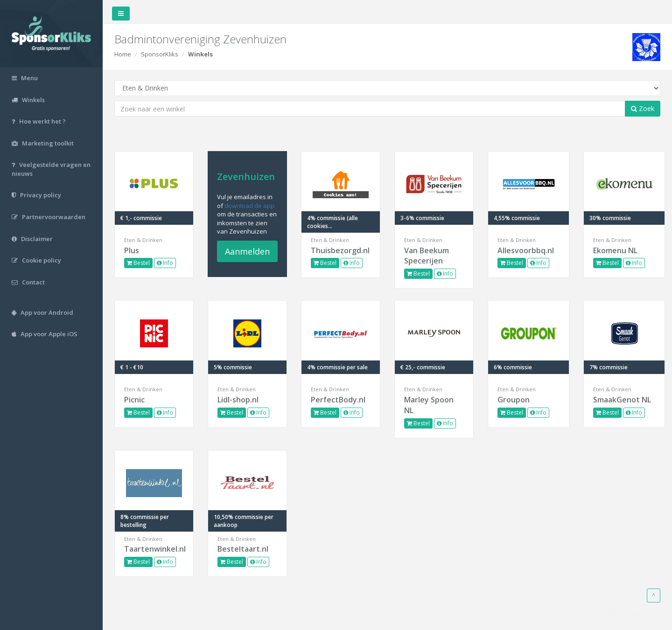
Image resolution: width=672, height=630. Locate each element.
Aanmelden (247, 251)
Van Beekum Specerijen (427, 256)
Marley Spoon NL (429, 405)
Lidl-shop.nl (238, 400)
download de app (249, 206)
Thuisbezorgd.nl (340, 250)
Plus (132, 250)
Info (165, 263)
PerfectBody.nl (338, 400)
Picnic (134, 400)
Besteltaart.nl (243, 549)
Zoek (643, 108)
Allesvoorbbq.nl (526, 250)
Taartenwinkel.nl (154, 549)
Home (123, 54)
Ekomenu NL (615, 250)
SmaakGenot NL (622, 400)
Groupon (514, 400)
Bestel (138, 263)
